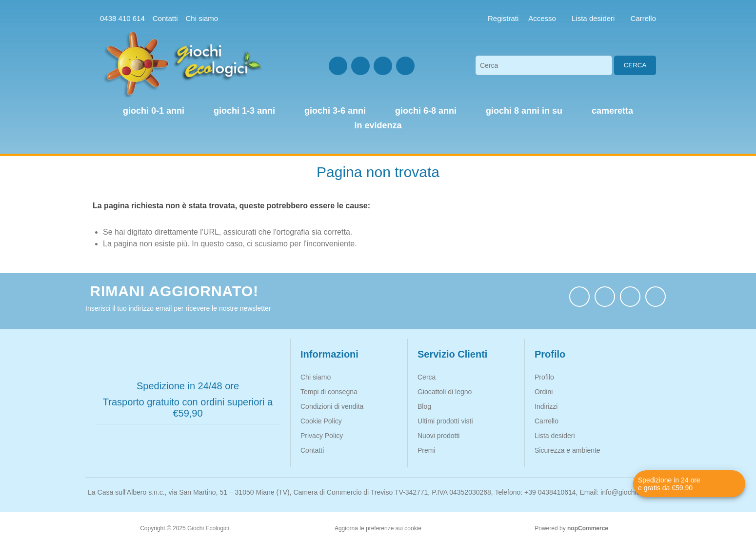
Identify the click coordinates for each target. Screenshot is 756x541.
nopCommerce (588, 528)
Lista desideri (555, 436)
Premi (427, 450)
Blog (424, 406)
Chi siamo (202, 18)
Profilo (544, 377)
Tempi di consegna (329, 392)
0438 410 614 (122, 18)
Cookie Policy (321, 421)
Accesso (542, 18)
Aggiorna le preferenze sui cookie (378, 528)
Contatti (165, 18)
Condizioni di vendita (332, 406)
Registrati (503, 18)
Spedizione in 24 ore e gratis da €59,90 (669, 484)
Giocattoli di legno (445, 392)
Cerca (635, 65)
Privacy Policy (322, 436)
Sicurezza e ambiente (567, 450)
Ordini (544, 392)
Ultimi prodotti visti (445, 421)
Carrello (547, 421)
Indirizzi (546, 406)
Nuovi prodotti (438, 436)
